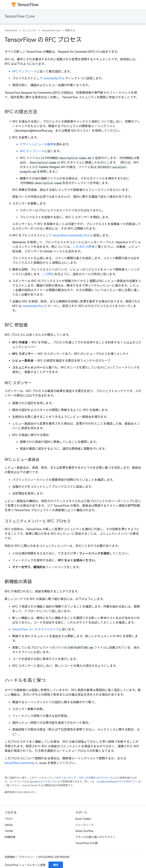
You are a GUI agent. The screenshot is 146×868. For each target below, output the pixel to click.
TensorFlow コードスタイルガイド (36, 629)
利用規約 (10, 857)
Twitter (9, 831)
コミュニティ (30, 30)
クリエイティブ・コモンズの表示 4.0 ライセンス (86, 778)
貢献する (70, 30)
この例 (47, 274)
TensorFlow (11, 30)
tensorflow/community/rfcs (71, 235)
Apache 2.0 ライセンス (42, 782)
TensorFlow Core (20, 16)
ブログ (9, 819)
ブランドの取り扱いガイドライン (95, 837)
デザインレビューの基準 (36, 144)
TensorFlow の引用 (86, 843)
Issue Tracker (83, 819)
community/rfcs (54, 78)
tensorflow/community (20, 763)
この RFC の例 (82, 247)
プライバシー (27, 857)
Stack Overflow (84, 831)
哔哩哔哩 (10, 837)
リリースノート (85, 825)
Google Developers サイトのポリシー (118, 782)
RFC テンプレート (24, 71)
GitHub (9, 825)
